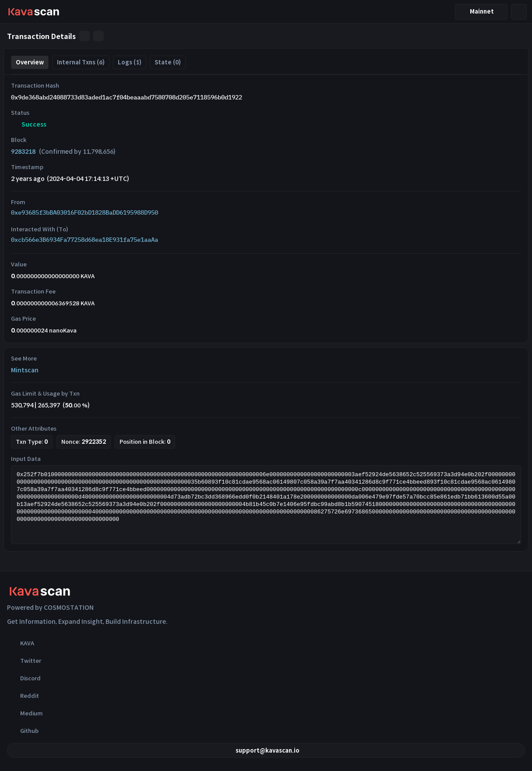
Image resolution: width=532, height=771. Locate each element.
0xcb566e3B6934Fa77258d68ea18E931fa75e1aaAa (85, 240)
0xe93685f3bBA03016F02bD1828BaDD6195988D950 (85, 212)
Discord (24, 678)
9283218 (23, 152)
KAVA (21, 643)
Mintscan (25, 370)
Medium (25, 713)
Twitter (24, 661)
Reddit (23, 696)
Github (23, 731)
